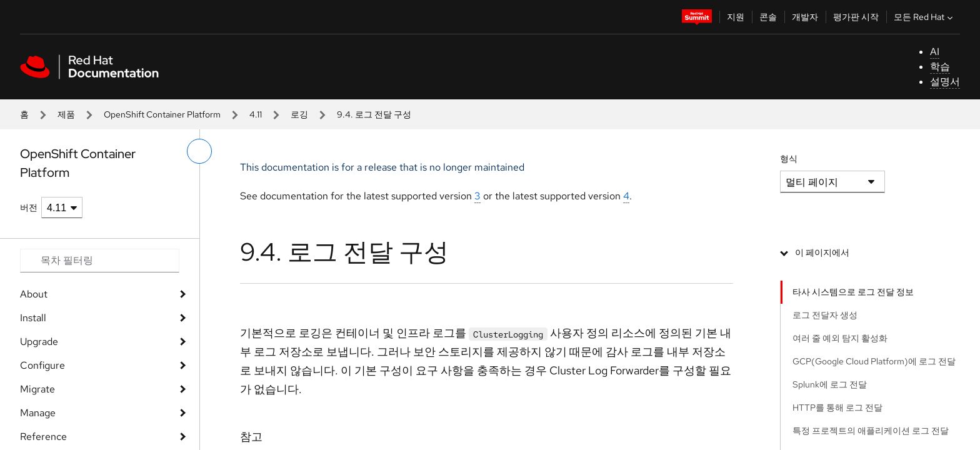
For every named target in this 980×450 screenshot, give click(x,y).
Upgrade (39, 342)
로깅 (299, 114)
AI (935, 52)
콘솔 (768, 17)
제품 (66, 114)
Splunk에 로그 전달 (830, 384)
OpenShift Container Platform (162, 114)
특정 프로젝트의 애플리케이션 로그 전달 (871, 431)
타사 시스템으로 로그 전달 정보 (853, 292)
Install (33, 318)
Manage (38, 413)
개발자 (805, 17)
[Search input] (100, 261)
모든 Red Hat (925, 17)
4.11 (256, 114)
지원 (736, 17)
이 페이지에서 (822, 252)
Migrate (37, 389)
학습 (940, 67)
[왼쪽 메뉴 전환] (199, 151)
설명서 (945, 82)
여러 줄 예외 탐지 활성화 (840, 338)
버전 (29, 207)
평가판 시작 (856, 17)
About (34, 294)
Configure (42, 365)
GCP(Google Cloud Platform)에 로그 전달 (874, 361)
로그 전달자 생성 (825, 315)
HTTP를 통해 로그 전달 (837, 407)
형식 (789, 159)
